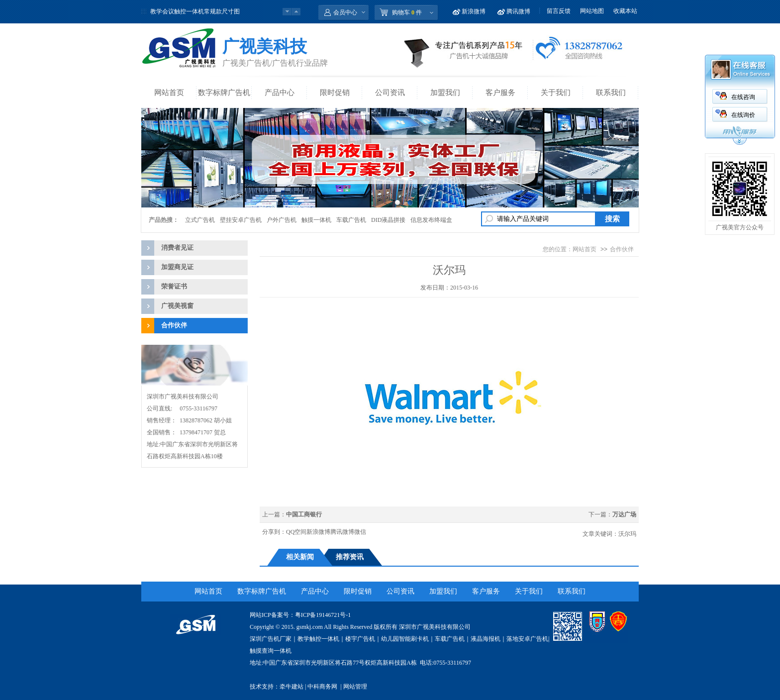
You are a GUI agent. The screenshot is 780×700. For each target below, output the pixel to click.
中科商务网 (322, 687)
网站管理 (355, 687)
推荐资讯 (350, 557)
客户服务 (500, 93)
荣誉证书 (174, 286)
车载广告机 (351, 220)
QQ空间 (296, 532)
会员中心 (345, 12)
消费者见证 (177, 248)
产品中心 (280, 93)
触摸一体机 (316, 220)
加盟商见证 (177, 267)
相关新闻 (300, 557)
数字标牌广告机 (224, 93)
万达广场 (624, 514)
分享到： (274, 532)
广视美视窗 (177, 306)
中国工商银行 (304, 514)
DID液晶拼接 (388, 220)
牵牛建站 (292, 687)
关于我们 (556, 93)
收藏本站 (625, 11)
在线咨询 (743, 97)
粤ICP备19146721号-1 (323, 615)
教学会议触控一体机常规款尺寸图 (195, 11)
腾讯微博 (518, 11)
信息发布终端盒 (431, 220)
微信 (360, 532)
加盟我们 (445, 93)
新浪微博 (474, 11)
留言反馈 (559, 11)
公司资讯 (390, 93)
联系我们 (611, 93)
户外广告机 (282, 220)
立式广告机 (200, 220)
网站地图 (592, 11)
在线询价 (743, 115)
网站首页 (169, 93)
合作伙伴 (174, 325)
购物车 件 (407, 12)
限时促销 (335, 93)
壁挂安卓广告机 (241, 220)
